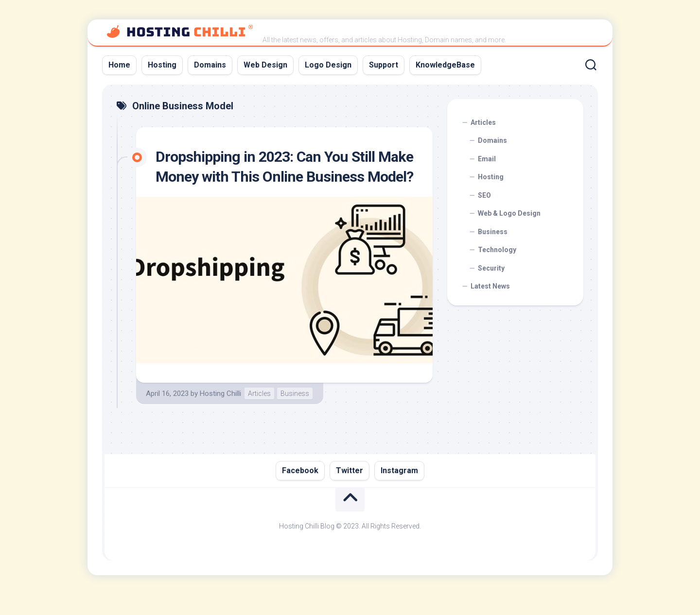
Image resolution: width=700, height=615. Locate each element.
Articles (259, 413)
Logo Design (328, 65)
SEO (484, 195)
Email (487, 159)
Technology (497, 250)
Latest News (490, 286)
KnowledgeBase (445, 65)
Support (384, 65)
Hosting (162, 65)
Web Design (265, 65)
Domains (210, 65)
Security (491, 268)
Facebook (300, 491)
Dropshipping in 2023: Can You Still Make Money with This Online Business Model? (284, 177)
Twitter (350, 491)
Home (119, 65)
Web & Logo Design (509, 213)
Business (295, 413)
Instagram (399, 491)
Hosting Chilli (220, 413)
